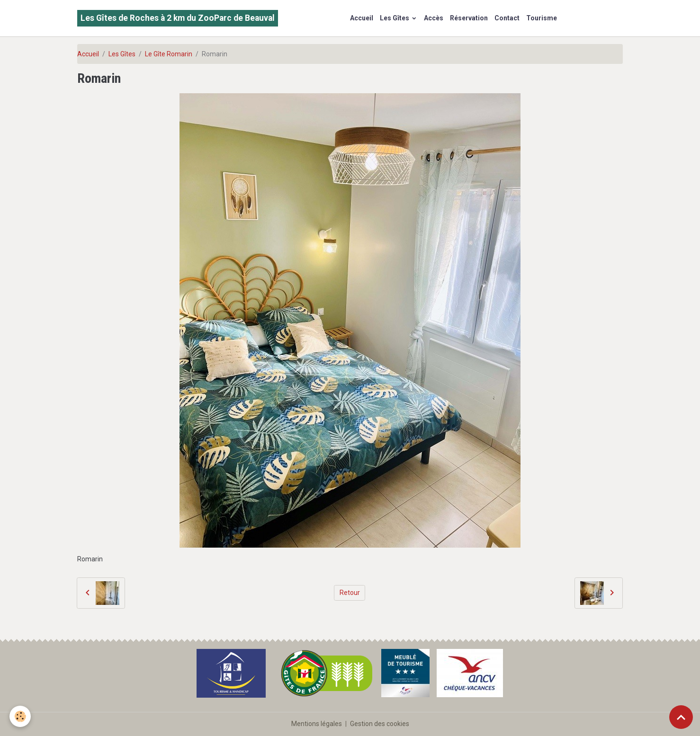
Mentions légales (317, 724)
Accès (434, 18)
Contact (507, 18)
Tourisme (542, 18)
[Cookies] (20, 716)
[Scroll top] (681, 717)
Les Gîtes (395, 18)
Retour (350, 593)
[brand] (178, 18)
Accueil (362, 18)
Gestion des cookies (380, 724)
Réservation (469, 18)
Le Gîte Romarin (169, 54)
